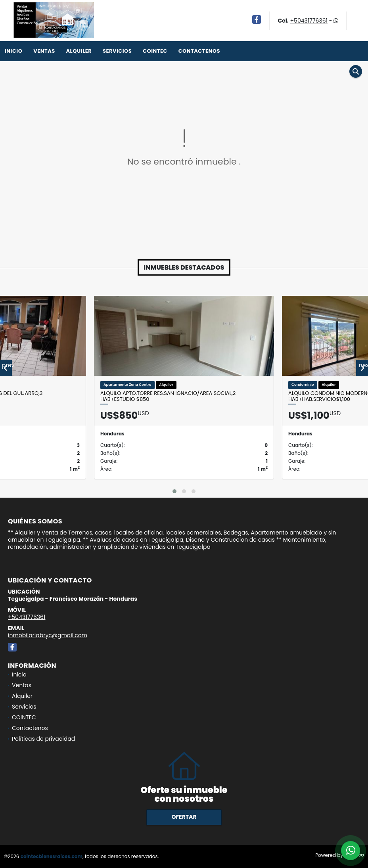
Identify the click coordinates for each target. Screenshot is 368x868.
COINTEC (155, 51)
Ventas (44, 51)
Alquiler (79, 51)
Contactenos (199, 51)
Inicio (13, 51)
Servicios (117, 51)
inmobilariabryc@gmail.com (48, 635)
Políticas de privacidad (43, 739)
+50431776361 (309, 21)
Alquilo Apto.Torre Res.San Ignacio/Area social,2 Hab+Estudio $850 (168, 396)
